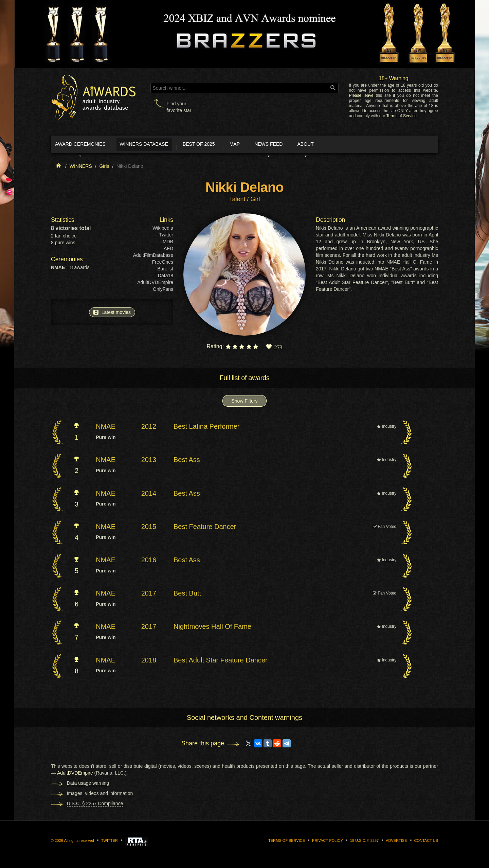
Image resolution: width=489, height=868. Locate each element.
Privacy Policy (328, 843)
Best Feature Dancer (205, 529)
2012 (149, 429)
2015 (149, 529)
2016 (149, 562)
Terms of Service (402, 116)
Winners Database (161, 145)
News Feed (312, 145)
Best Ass (187, 462)
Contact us (426, 843)
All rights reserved (79, 843)
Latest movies (112, 314)
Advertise (396, 843)
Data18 (166, 278)
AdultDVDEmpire (155, 285)
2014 (149, 495)
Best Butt (187, 596)
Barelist (165, 271)
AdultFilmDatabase (153, 258)
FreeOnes (163, 264)
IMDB (167, 244)
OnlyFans (163, 291)
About (358, 145)
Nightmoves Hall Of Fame (212, 629)
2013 (149, 462)
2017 (149, 596)
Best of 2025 (225, 145)
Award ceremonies (88, 145)
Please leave (361, 95)
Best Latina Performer (207, 429)
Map (269, 145)
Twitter (166, 237)
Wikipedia (163, 230)
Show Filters (244, 403)
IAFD (168, 251)
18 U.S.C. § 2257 (364, 843)
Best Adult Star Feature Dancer (221, 662)
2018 (149, 662)
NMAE (106, 429)
